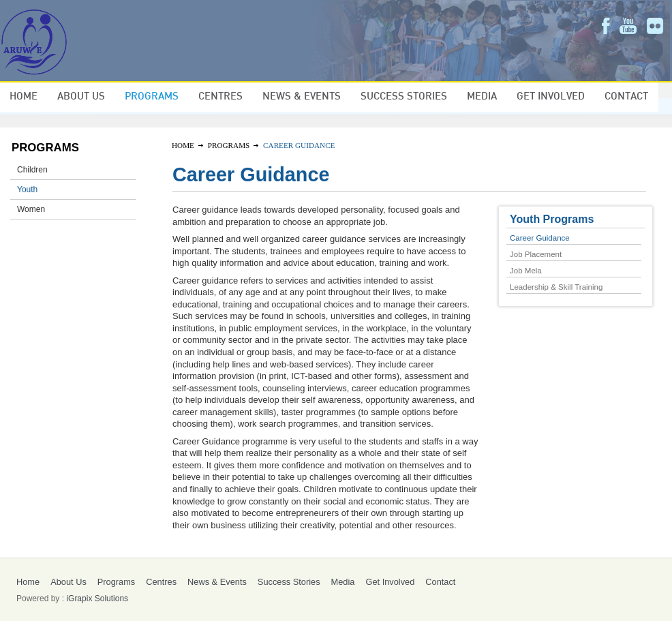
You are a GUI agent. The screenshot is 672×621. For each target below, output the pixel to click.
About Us (81, 97)
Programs (152, 97)
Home (24, 97)
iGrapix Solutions (97, 599)
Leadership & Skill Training (556, 287)
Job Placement (536, 254)
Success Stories (404, 97)
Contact (626, 97)
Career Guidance (540, 238)
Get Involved (551, 97)
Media (482, 97)
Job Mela (526, 271)
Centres (220, 97)
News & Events (302, 97)
